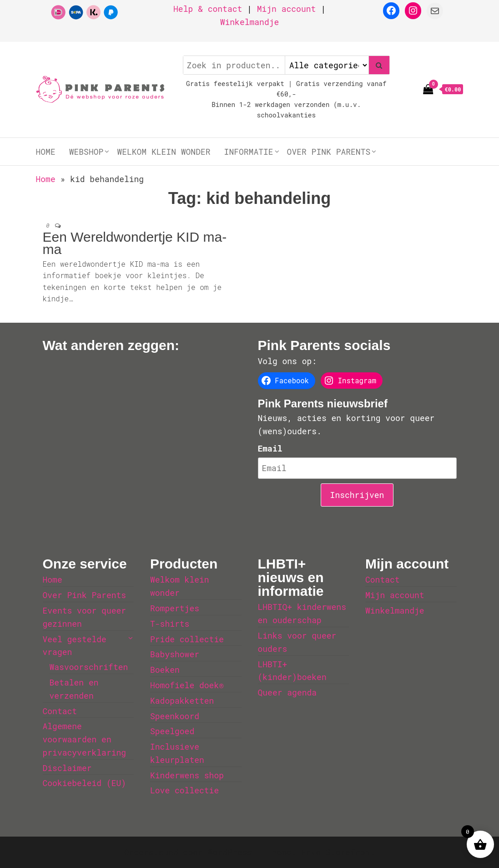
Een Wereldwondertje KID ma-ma (135, 243)
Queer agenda (287, 692)
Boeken (165, 670)
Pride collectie (187, 639)
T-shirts (170, 624)
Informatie (249, 152)
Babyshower (175, 654)
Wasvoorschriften (89, 667)
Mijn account (287, 9)
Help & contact (208, 9)
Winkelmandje (250, 22)
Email (270, 448)
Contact (60, 711)
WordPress (230, 852)
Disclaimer (67, 768)
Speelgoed (172, 731)
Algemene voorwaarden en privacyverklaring (85, 739)
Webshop (86, 152)
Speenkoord (175, 716)
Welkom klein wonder (164, 152)
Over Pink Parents (329, 152)
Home (46, 152)
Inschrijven (357, 495)
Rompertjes (175, 608)
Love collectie (184, 790)
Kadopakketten (182, 700)
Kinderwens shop (187, 775)
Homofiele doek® (187, 685)
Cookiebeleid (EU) (85, 783)
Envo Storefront (338, 852)
